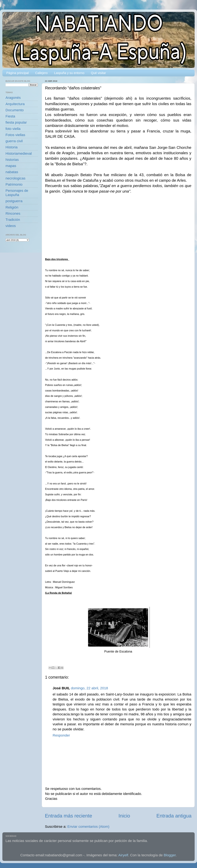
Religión (12, 207)
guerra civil (14, 141)
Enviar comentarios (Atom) (88, 827)
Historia (12, 147)
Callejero (41, 73)
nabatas (12, 172)
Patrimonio (14, 184)
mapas (11, 166)
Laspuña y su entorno (69, 73)
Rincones (13, 213)
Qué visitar (98, 73)
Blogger (170, 855)
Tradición (13, 220)
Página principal (17, 73)
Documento (15, 110)
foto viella (13, 129)
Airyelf (123, 855)
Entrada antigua (174, 816)
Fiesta (10, 116)
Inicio (124, 816)
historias (12, 160)
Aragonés (13, 98)
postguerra (14, 201)
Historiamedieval (19, 154)
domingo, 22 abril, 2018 (89, 688)
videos (11, 226)
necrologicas (15, 178)
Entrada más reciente (68, 816)
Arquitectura (15, 104)
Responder (61, 735)
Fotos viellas (15, 135)
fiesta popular (16, 122)
